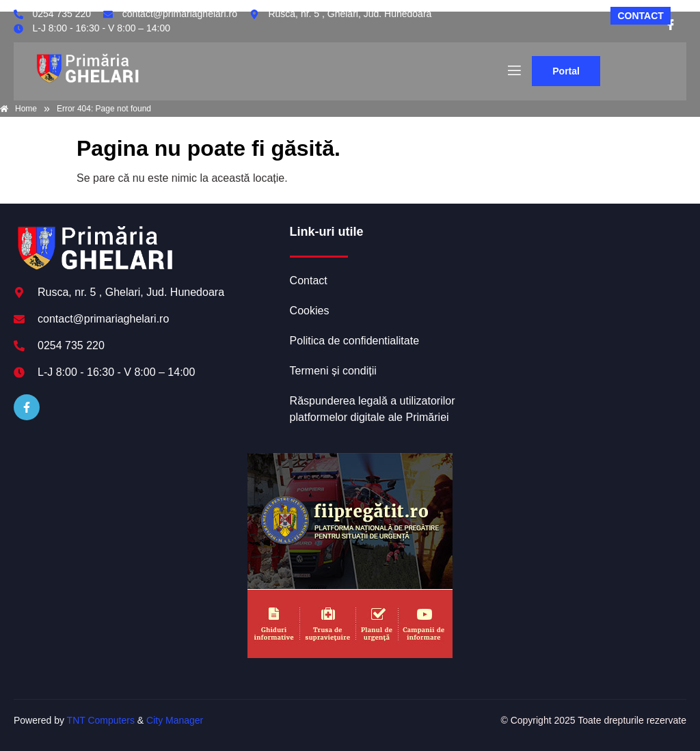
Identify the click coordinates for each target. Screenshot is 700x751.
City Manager (175, 720)
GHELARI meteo (587, 275)
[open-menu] (513, 71)
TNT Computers (101, 720)
